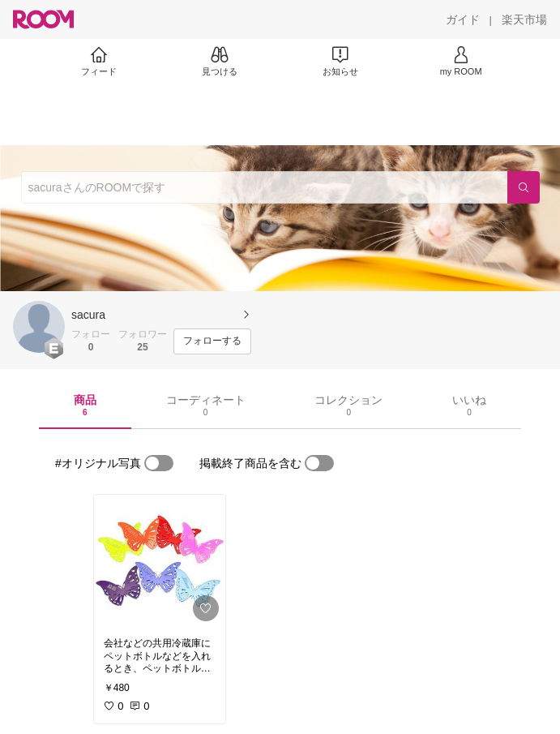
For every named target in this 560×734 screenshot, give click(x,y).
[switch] (159, 463)
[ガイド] (463, 19)
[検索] (524, 187)
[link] (160, 561)
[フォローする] (212, 341)
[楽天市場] (524, 19)
